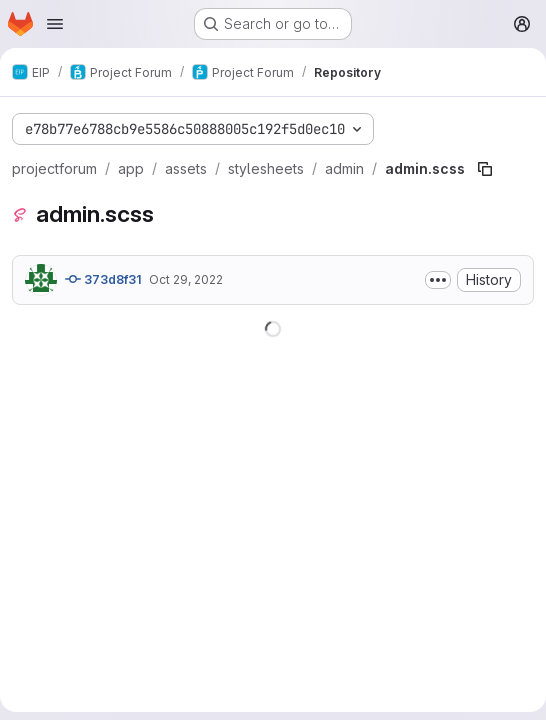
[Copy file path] (485, 169)
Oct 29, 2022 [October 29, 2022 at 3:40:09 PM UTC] (186, 279)
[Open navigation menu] (55, 24)
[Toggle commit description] (438, 280)
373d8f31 (103, 279)
